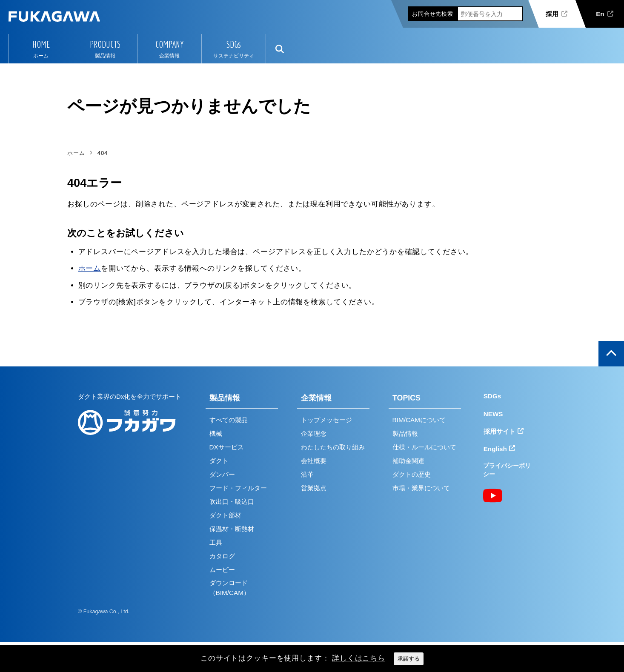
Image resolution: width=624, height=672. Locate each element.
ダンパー (222, 474)
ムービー (222, 570)
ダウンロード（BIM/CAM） (230, 588)
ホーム (90, 268)
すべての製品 (229, 420)
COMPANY (169, 44)
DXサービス (227, 447)
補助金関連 (408, 461)
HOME (41, 44)
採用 (552, 14)
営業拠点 (314, 488)
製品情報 (225, 398)
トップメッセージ (326, 420)
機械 (216, 433)
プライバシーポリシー (507, 470)
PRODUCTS (105, 44)
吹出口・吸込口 (232, 502)
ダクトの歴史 (412, 474)
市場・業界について (421, 488)
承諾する (409, 659)
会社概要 (314, 461)
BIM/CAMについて (419, 420)
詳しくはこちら (359, 658)
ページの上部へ (611, 354)
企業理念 (314, 433)
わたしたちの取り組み (333, 447)
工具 (216, 542)
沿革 (307, 474)
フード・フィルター (238, 488)
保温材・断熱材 (232, 529)
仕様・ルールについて (424, 447)
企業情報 (316, 398)
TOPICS (406, 398)
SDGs (234, 44)
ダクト (219, 461)
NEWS (493, 414)
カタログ (222, 556)
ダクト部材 (225, 515)
